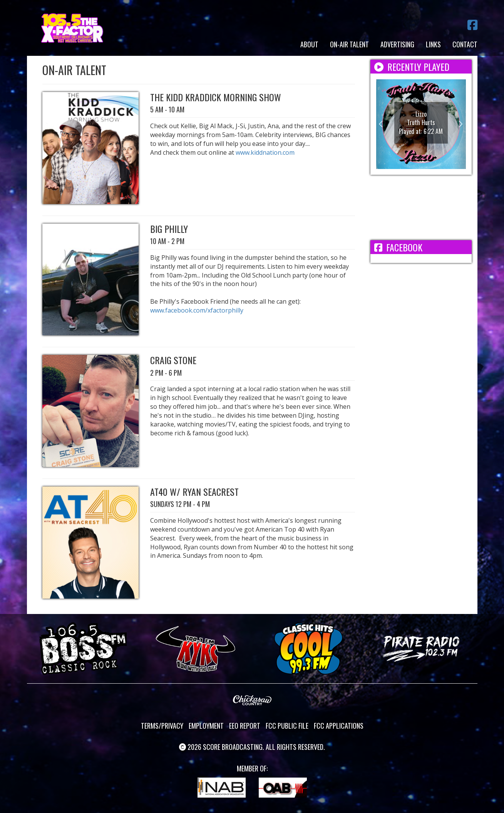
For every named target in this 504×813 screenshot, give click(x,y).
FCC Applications (339, 726)
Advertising (397, 44)
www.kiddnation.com (265, 152)
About (309, 44)
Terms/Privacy (162, 726)
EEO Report (245, 726)
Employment (206, 726)
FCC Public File (287, 726)
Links (433, 44)
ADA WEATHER (421, 207)
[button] (383, 124)
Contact (465, 44)
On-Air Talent (349, 44)
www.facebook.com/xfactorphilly (197, 310)
